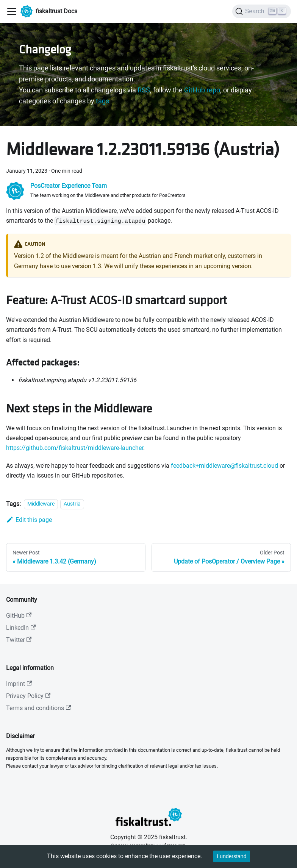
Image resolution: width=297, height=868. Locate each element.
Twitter (19, 640)
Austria (72, 504)
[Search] (262, 11)
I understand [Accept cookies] (232, 856)
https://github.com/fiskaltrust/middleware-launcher (75, 448)
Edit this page (29, 520)
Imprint (19, 684)
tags (102, 101)
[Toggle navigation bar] (12, 11)
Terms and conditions (38, 708)
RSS (144, 90)
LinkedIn (21, 628)
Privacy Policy (28, 696)
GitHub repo (202, 90)
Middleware (41, 504)
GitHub (19, 616)
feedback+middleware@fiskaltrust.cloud (224, 466)
